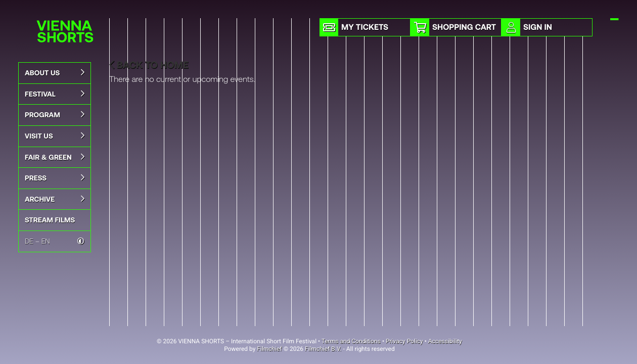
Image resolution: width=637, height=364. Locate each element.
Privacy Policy (404, 341)
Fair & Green (55, 157)
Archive (55, 199)
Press (55, 178)
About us (55, 73)
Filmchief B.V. (323, 349)
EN (46, 241)
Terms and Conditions (351, 341)
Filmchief (269, 349)
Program (55, 115)
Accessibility (445, 341)
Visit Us (55, 136)
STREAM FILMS (50, 220)
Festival (55, 94)
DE (29, 241)
